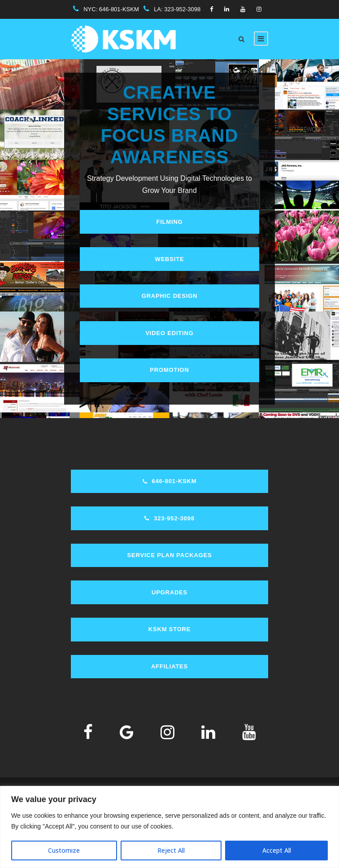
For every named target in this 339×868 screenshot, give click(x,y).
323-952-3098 (182, 9)
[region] (169, 827)
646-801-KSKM (119, 9)
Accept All (277, 850)
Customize (64, 850)
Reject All (171, 850)
